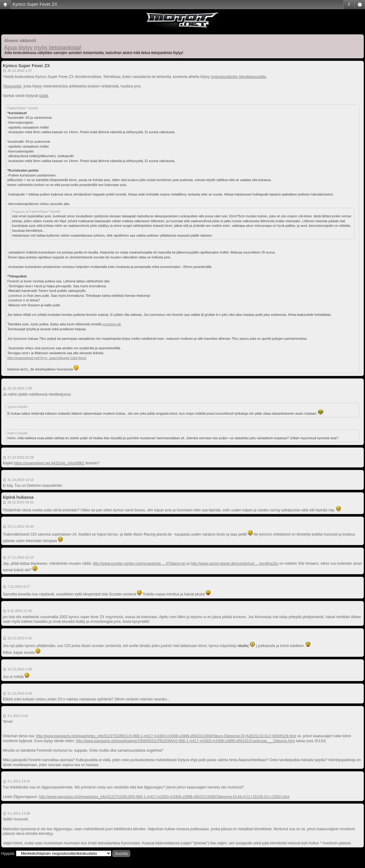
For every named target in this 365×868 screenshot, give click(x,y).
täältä (44, 96)
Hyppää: (8, 854)
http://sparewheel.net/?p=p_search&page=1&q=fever (47, 358)
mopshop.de (112, 324)
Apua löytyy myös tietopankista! (43, 48)
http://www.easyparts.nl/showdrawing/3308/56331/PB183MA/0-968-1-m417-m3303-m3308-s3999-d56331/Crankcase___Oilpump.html (185, 741)
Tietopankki (12, 86)
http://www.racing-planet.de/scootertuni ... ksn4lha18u (235, 564)
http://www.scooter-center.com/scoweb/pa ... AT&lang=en (139, 564)
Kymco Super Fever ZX (35, 4)
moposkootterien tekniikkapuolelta (239, 77)
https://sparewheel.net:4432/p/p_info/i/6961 (49, 463)
